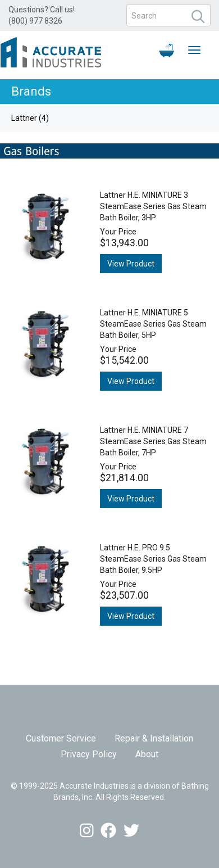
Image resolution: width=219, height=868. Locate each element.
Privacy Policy (89, 754)
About (147, 754)
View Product (131, 264)
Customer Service (61, 738)
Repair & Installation (154, 738)
